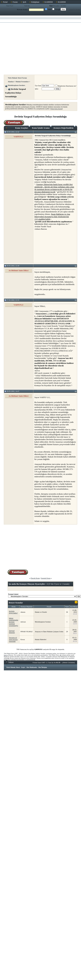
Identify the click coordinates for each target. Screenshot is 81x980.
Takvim (27, 6)
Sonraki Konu (46, 578)
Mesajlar (56, 6)
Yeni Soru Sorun (56, 109)
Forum (15, 2)
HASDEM (62, 2)
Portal (5, 2)
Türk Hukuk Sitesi (13, 667)
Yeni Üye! (10, 6)
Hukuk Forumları (22, 82)
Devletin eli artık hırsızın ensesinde (13, 639)
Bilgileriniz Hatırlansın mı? (66, 86)
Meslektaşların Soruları (17, 85)
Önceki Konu (35, 578)
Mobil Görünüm (69, 662)
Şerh (24, 2)
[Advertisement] (29, 44)
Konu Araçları (23, 127)
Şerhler (63, 6)
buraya (6, 655)
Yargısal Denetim (12, 632)
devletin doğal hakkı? (13, 612)
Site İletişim (43, 667)
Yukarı (10, 662)
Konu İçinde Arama (42, 127)
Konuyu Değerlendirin (65, 127)
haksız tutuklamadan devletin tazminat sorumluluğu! (14, 622)
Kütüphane (35, 2)
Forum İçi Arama (74, 9)
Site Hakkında (32, 667)
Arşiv (23, 667)
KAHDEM (49, 2)
